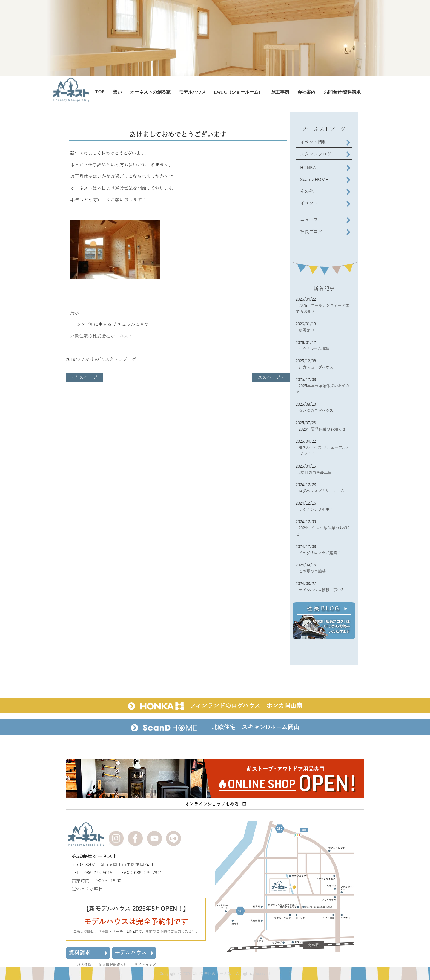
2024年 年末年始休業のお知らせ (323, 531)
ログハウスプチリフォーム (321, 491)
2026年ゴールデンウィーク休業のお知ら (322, 309)
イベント (309, 203)
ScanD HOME (314, 180)
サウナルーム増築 (314, 349)
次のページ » (271, 377)
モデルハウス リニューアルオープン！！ (323, 451)
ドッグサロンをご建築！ (320, 553)
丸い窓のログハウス (316, 411)
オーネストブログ (324, 129)
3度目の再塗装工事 (315, 473)
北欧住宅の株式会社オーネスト (102, 336)
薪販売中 (306, 330)
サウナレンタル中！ (316, 510)
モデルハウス (134, 953)
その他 (97, 359)
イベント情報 (313, 142)
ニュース (309, 220)
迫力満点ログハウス (316, 367)
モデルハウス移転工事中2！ (323, 590)
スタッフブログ (120, 359)
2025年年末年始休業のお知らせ (323, 389)
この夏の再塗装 (312, 572)
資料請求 (88, 953)
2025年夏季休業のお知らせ (322, 429)
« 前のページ (85, 377)
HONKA (308, 168)
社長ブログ (311, 232)
